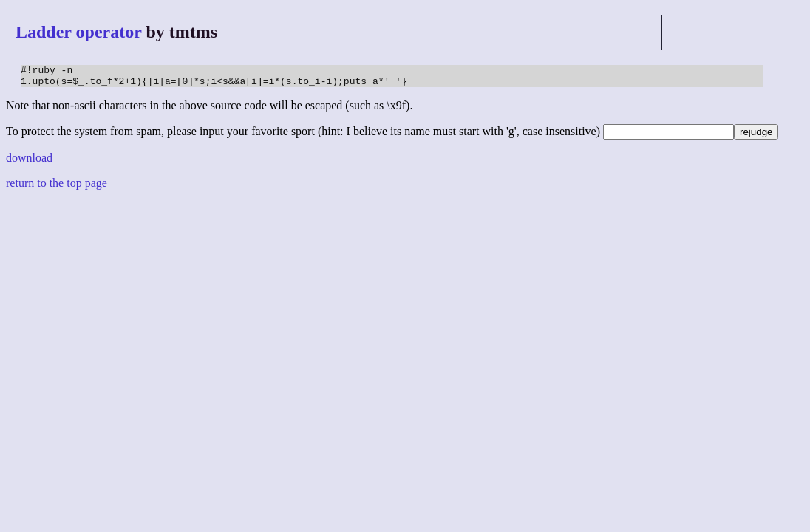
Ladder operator (78, 32)
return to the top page (57, 187)
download (29, 162)
